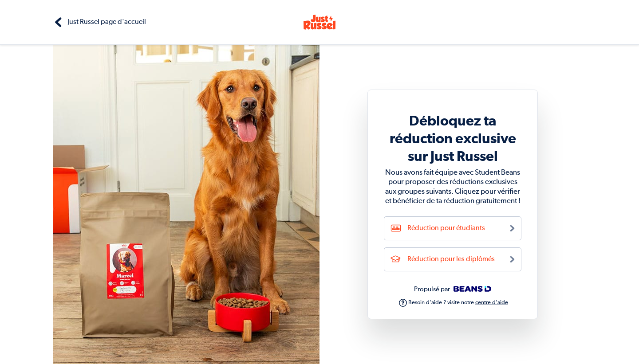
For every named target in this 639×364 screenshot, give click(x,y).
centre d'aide (492, 303)
